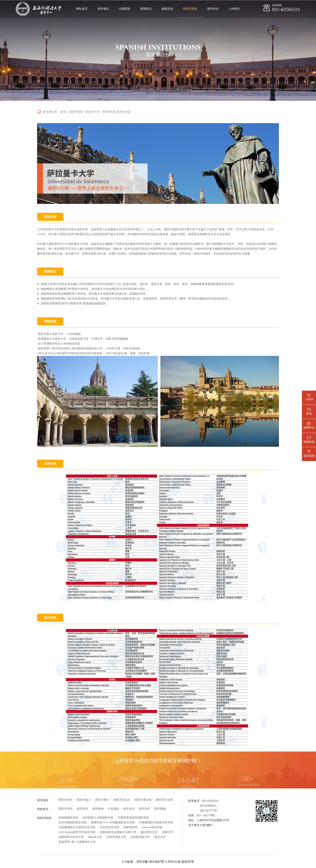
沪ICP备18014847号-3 (152, 862)
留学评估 (213, 9)
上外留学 (234, 9)
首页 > (64, 112)
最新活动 (167, 9)
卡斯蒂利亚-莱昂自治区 (117, 112)
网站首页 (82, 9)
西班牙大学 (93, 112)
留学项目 (103, 9)
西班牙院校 (190, 9)
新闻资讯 (146, 9)
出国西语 (125, 9)
